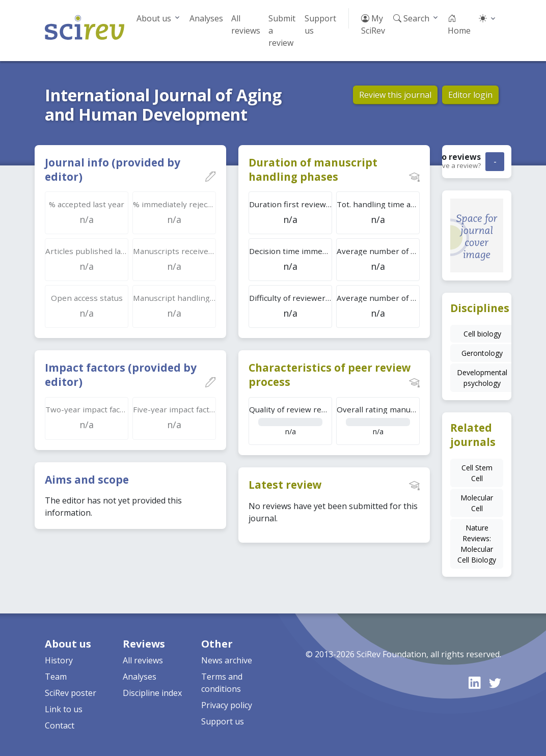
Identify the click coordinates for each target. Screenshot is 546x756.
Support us (320, 24)
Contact (60, 725)
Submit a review (282, 31)
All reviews (246, 24)
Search (411, 18)
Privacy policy (227, 705)
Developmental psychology (482, 378)
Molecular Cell (477, 503)
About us (154, 18)
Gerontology (482, 353)
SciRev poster (71, 693)
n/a (291, 420)
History (59, 660)
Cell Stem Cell (477, 473)
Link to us (64, 709)
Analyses (206, 18)
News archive (227, 660)
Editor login (470, 95)
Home (459, 24)
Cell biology (482, 334)
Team (56, 677)
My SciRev (373, 24)
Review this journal (395, 95)
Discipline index (152, 693)
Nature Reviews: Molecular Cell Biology (477, 544)
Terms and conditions (222, 683)
